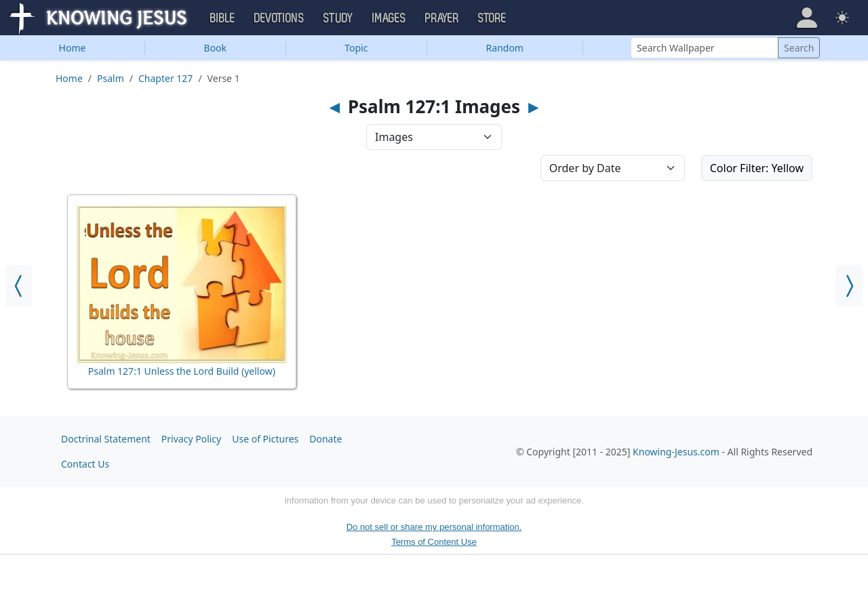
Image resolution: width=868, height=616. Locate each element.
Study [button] (338, 18)
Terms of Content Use (434, 542)
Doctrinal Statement (106, 439)
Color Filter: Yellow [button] (757, 168)
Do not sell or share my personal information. (434, 527)
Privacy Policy (191, 439)
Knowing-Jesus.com (676, 452)
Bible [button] (223, 18)
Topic (356, 48)
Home (73, 48)
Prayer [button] (442, 18)
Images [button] (389, 18)
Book (216, 48)
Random (505, 48)
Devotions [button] (279, 18)
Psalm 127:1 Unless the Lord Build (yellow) (182, 371)
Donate (325, 439)
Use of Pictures (265, 439)
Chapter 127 (165, 78)
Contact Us (85, 464)
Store (492, 18)
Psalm (111, 78)
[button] (807, 18)
